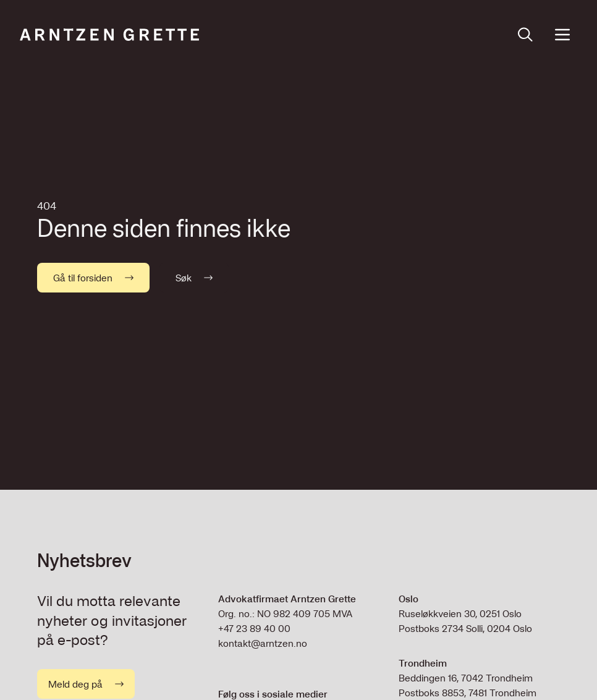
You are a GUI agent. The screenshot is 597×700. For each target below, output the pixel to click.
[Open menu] (562, 35)
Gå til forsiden (93, 278)
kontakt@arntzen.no (263, 643)
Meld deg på (86, 684)
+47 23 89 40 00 (254, 628)
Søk (194, 278)
